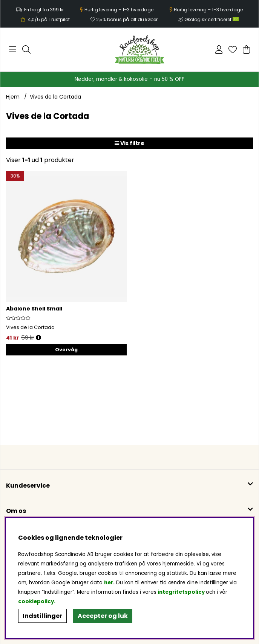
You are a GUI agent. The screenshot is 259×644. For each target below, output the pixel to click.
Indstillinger (42, 616)
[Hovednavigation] (13, 49)
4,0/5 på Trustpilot (49, 19)
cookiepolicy (36, 602)
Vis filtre (129, 143)
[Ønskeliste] (233, 49)
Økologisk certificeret (211, 19)
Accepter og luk (103, 616)
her (109, 583)
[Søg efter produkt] (26, 49)
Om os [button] (16, 511)
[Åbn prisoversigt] (38, 338)
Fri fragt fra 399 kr (44, 10)
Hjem (13, 97)
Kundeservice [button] (28, 486)
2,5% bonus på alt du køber (127, 19)
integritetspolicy (181, 592)
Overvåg (66, 350)
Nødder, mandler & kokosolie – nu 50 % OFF (129, 79)
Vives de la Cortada (55, 97)
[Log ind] (219, 49)
